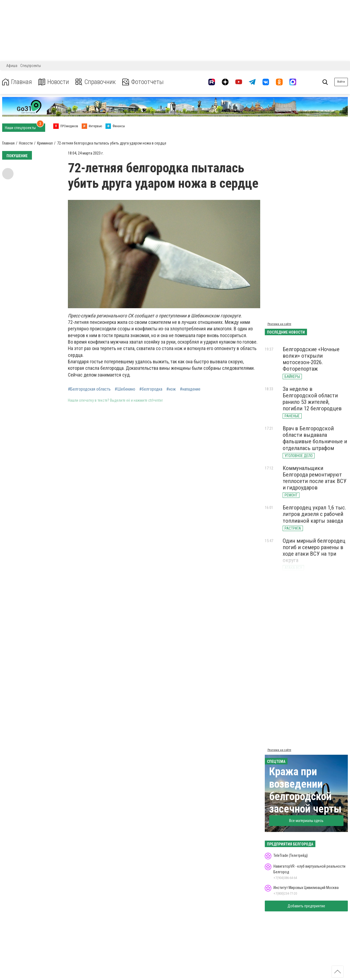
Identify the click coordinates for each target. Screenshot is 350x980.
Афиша (12, 66)
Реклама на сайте (279, 324)
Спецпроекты (31, 66)
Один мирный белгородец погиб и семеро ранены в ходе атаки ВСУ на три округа (314, 551)
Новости (54, 82)
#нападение (190, 389)
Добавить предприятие (306, 906)
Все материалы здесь (306, 821)
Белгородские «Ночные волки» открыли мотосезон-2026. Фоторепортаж (311, 359)
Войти (341, 82)
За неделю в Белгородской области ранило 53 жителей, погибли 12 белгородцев (312, 399)
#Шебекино (125, 389)
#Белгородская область (89, 389)
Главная (17, 82)
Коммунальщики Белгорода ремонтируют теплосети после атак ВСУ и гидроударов (315, 478)
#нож (171, 389)
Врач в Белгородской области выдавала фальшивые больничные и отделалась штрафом (315, 438)
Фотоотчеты (143, 82)
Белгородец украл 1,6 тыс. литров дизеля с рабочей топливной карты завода (314, 514)
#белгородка (151, 389)
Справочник (96, 82)
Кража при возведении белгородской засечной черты (305, 790)
